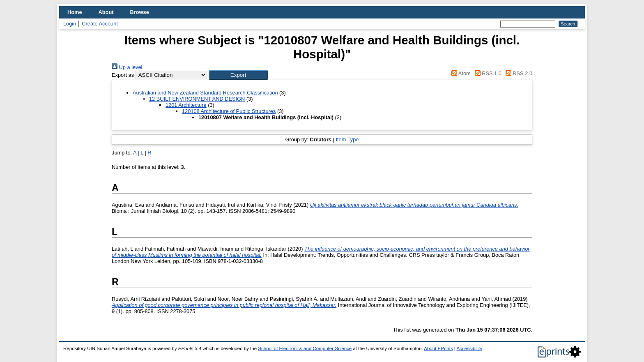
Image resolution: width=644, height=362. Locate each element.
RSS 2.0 (517, 73)
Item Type (347, 139)
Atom (460, 73)
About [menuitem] (106, 12)
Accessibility (469, 348)
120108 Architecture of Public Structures (229, 111)
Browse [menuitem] (140, 12)
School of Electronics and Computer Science (305, 348)
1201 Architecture (186, 105)
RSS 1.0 (487, 73)
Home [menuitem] (75, 12)
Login (70, 24)
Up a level (127, 67)
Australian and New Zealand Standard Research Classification (205, 93)
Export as (123, 75)
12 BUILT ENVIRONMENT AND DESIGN (197, 99)
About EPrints (438, 348)
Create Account (100, 24)
